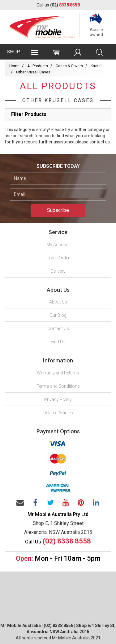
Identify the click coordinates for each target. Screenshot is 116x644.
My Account (58, 245)
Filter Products (29, 114)
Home (14, 66)
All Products (38, 66)
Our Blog (58, 315)
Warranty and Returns (58, 373)
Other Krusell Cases (33, 72)
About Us (58, 302)
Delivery (58, 271)
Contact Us (58, 328)
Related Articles (58, 413)
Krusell (97, 66)
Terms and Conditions (58, 386)
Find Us (58, 342)
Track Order (58, 258)
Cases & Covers (69, 66)
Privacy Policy (58, 399)
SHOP (13, 52)
